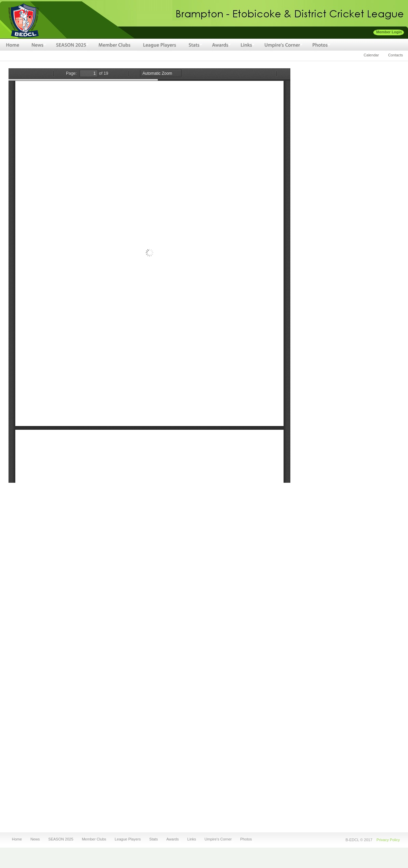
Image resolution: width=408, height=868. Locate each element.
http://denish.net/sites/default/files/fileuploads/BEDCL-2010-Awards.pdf (149, 276)
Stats (153, 839)
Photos (245, 839)
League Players (128, 839)
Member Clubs (94, 839)
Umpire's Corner (217, 839)
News (34, 839)
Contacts (395, 55)
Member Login (389, 32)
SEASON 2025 (60, 839)
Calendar (371, 55)
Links (191, 839)
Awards (172, 839)
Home (17, 839)
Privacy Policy (388, 840)
